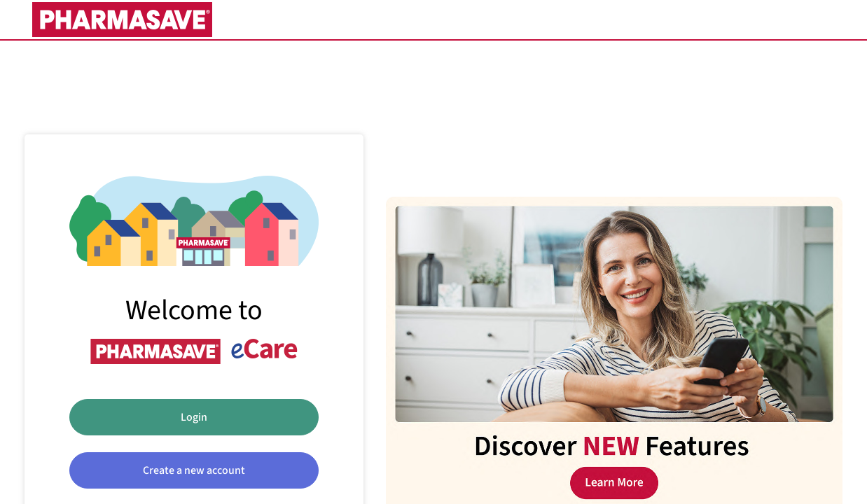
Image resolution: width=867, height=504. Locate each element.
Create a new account (194, 470)
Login (194, 417)
